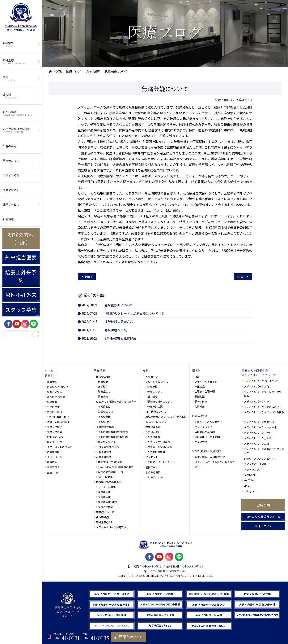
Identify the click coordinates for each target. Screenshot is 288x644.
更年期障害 (201, 401)
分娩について (155, 391)
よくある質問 (153, 472)
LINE (246, 485)
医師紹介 (103, 386)
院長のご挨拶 (11, 161)
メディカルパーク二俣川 (258, 433)
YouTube (249, 480)
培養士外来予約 (21, 276)
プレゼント (152, 457)
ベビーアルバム (154, 477)
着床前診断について (119, 305)
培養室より (104, 391)
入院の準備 (154, 437)
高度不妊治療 (104, 457)
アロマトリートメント (160, 462)
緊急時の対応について (160, 401)
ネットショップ (253, 469)
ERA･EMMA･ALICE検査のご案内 (116, 467)
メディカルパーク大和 (256, 386)
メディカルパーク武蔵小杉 (259, 422)
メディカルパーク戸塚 (256, 401)
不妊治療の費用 (105, 427)
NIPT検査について (156, 411)
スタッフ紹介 (11, 175)
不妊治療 (20, 62)
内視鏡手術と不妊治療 (109, 482)
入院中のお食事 (156, 452)
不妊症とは (104, 406)
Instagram (250, 491)
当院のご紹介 (104, 376)
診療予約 (52, 382)
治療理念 (103, 382)
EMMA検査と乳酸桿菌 (120, 338)
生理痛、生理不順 (205, 391)
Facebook (250, 475)
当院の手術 (10, 146)
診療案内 (20, 44)
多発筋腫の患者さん (119, 321)
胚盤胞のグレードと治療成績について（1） (135, 313)
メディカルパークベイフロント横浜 (264, 412)
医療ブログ (53, 472)
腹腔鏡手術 (104, 492)
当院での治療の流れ (107, 447)
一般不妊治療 (104, 452)
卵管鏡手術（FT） (108, 502)
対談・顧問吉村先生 (58, 422)
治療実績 (103, 396)
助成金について (107, 442)
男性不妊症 (102, 517)
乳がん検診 (20, 113)
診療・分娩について (157, 382)
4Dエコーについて (156, 422)
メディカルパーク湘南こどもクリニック (215, 464)
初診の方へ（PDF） (21, 238)
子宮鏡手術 (104, 497)
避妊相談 (200, 396)
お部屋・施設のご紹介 (160, 447)
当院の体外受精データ (111, 472)
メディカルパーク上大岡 (258, 438)
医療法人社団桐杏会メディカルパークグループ (259, 373)
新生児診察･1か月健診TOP (210, 457)
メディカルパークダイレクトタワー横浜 (264, 394)
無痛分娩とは (153, 427)
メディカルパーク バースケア (260, 381)
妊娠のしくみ (106, 411)
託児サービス (11, 204)
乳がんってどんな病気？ (208, 422)
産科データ (152, 467)
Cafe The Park (55, 437)
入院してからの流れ (159, 442)
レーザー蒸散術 (107, 487)
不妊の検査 (104, 422)
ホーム (49, 371)
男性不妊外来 (21, 295)
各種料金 (200, 406)
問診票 (263, 517)
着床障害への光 (116, 330)
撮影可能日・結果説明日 (208, 437)
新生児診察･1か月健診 (20, 130)
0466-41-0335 (193, 566)
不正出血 (200, 386)
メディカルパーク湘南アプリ (112, 527)
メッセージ (152, 376)
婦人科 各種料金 (56, 397)
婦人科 (20, 96)
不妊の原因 (104, 417)
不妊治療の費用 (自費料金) (113, 437)
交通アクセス (11, 190)
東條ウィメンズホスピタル (259, 458)
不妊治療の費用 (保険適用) (113, 432)
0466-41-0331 (152, 566)
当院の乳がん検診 (205, 432)
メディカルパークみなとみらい (261, 407)
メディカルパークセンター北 (260, 427)
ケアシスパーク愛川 (255, 464)
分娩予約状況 (155, 406)
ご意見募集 (53, 452)
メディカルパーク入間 (256, 444)
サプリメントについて (60, 447)
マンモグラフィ (203, 427)
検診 (197, 376)
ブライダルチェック (206, 382)
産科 (20, 79)
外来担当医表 (21, 257)
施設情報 (52, 402)
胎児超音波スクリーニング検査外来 (166, 417)
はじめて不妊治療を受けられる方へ (116, 401)
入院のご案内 (106, 507)
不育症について (105, 512)
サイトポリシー (56, 457)
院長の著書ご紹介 (59, 417)
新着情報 (8, 219)
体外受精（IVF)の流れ (110, 462)
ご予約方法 (201, 442)
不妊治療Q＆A (104, 522)
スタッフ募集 (21, 310)
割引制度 (152, 396)
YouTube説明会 (107, 477)
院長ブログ (53, 467)
